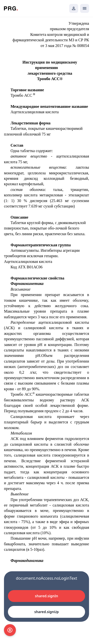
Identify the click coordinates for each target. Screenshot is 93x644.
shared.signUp (46, 612)
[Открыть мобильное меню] (85, 8)
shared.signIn (46, 596)
